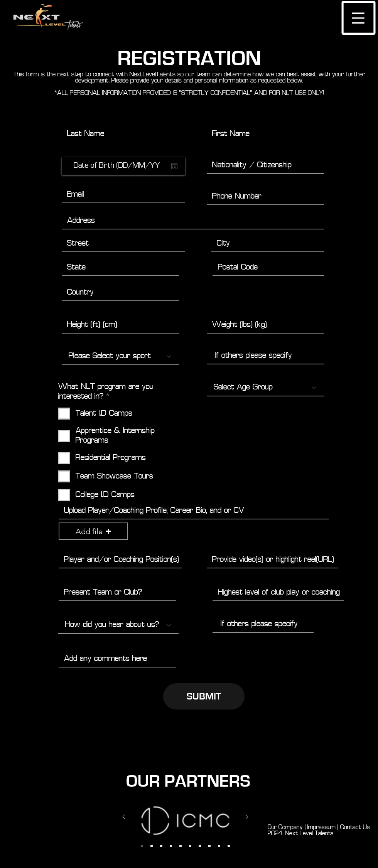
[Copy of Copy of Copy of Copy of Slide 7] (229, 846)
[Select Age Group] (265, 388)
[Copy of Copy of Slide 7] (209, 846)
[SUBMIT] (204, 696)
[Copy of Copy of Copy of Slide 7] (219, 846)
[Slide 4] (161, 846)
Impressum (321, 828)
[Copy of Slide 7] (190, 846)
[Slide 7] (181, 846)
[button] (359, 18)
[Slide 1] (152, 846)
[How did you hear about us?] (118, 625)
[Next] (247, 817)
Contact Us (357, 828)
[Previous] (124, 817)
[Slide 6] (171, 846)
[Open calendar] (174, 166)
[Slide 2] (142, 846)
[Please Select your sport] (120, 356)
